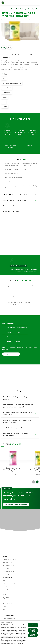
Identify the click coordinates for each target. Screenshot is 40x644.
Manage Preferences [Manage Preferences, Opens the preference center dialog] (33, 635)
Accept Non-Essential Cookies (33, 625)
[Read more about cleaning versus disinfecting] (16, 504)
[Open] (34, 3)
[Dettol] (4, 3)
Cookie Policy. (6, 642)
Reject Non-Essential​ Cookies (33, 630)
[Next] (37, 482)
